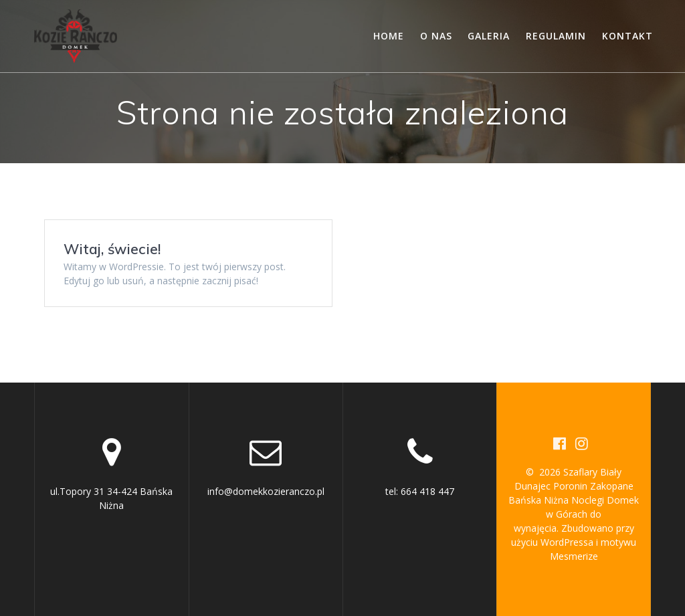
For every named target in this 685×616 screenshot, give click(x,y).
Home (389, 36)
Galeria (489, 36)
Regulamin (556, 36)
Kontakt (627, 36)
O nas (436, 36)
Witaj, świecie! (112, 249)
